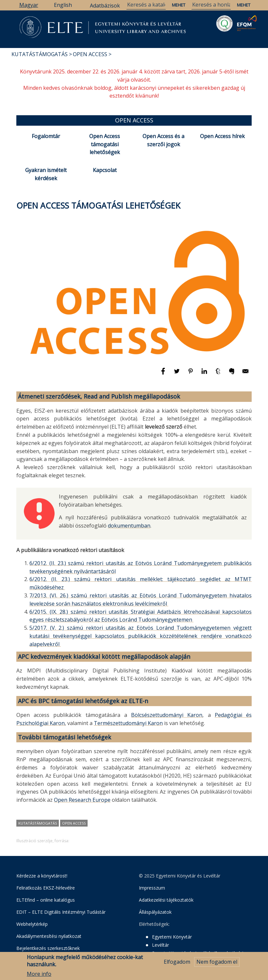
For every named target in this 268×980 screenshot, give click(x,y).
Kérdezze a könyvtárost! (42, 876)
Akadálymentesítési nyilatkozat (49, 936)
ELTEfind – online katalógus (46, 900)
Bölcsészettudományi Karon (167, 715)
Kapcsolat (105, 170)
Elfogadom (177, 964)
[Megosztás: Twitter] (177, 374)
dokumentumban (129, 526)
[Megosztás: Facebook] (164, 374)
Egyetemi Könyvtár (172, 937)
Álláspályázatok (155, 912)
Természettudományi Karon (128, 723)
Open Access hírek (222, 136)
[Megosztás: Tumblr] (219, 374)
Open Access (90, 54)
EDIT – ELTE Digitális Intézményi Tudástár (61, 912)
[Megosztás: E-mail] (245, 374)
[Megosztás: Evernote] (232, 374)
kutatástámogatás (38, 823)
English (63, 5)
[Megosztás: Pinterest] (191, 374)
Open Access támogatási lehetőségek (105, 144)
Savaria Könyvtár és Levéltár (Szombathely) (198, 953)
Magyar (29, 5)
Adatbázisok (105, 6)
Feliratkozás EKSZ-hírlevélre (46, 888)
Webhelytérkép (32, 924)
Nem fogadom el (217, 964)
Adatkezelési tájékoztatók (166, 900)
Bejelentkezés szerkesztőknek (48, 948)
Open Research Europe (82, 800)
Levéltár (160, 945)
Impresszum (152, 888)
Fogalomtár (46, 136)
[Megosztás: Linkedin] (205, 374)
